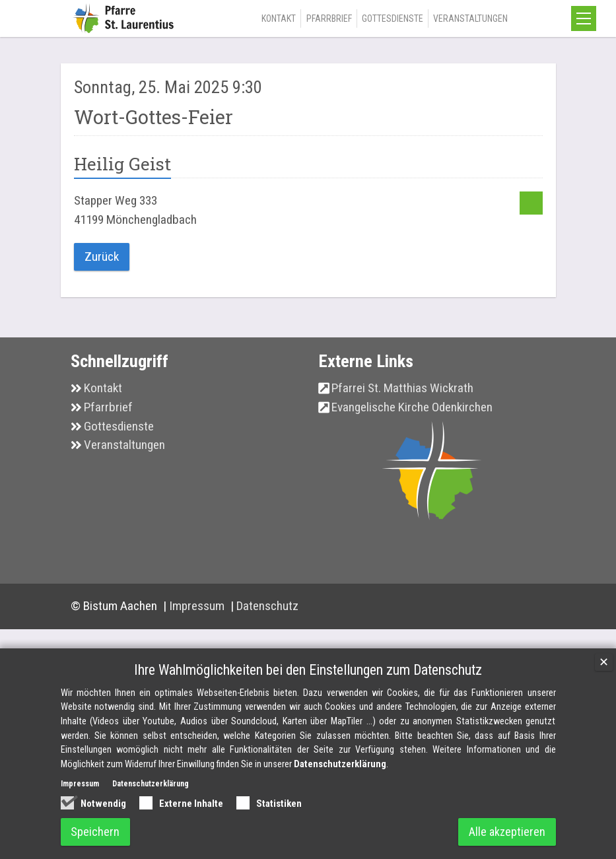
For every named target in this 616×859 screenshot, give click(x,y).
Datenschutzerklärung (340, 764)
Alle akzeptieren (507, 832)
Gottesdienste (393, 18)
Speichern (96, 832)
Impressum (198, 606)
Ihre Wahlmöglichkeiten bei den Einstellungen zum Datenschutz (308, 669)
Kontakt (279, 18)
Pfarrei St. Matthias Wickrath (402, 388)
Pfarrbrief (329, 18)
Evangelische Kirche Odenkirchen (412, 407)
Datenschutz (267, 606)
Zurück (102, 257)
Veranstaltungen (470, 18)
